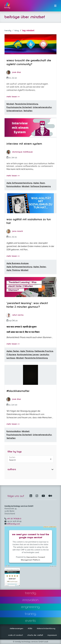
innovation (30, 600)
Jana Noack (15, 231)
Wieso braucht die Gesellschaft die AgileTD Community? (29, 62)
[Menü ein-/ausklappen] (55, 6)
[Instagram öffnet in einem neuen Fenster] (37, 496)
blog (17, 31)
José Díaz (14, 72)
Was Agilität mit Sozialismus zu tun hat (29, 221)
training (30, 614)
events (30, 621)
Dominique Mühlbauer (20, 152)
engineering (30, 607)
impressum (52, 635)
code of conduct (16, 635)
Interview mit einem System (24, 144)
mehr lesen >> (13, 97)
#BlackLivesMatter (18, 391)
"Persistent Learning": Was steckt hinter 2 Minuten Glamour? (27, 305)
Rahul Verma (15, 315)
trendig (8, 31)
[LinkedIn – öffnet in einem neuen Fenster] (31, 496)
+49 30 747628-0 (14, 519)
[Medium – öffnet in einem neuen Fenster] (50, 496)
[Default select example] (30, 459)
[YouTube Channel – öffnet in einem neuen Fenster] (44, 496)
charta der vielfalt (35, 635)
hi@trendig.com (13, 524)
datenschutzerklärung (46, 629)
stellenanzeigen (17, 629)
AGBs (30, 629)
